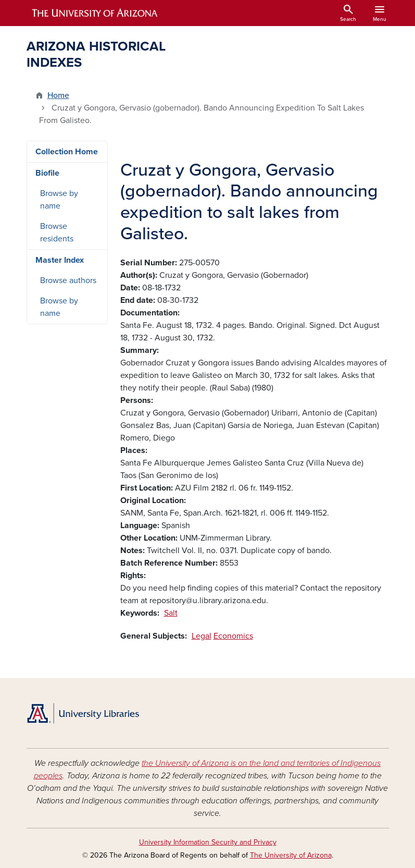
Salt (171, 613)
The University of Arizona (291, 855)
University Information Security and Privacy (208, 842)
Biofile (47, 173)
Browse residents (57, 233)
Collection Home (67, 152)
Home (58, 95)
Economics (233, 636)
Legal (202, 636)
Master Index (60, 260)
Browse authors (68, 280)
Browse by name (59, 200)
